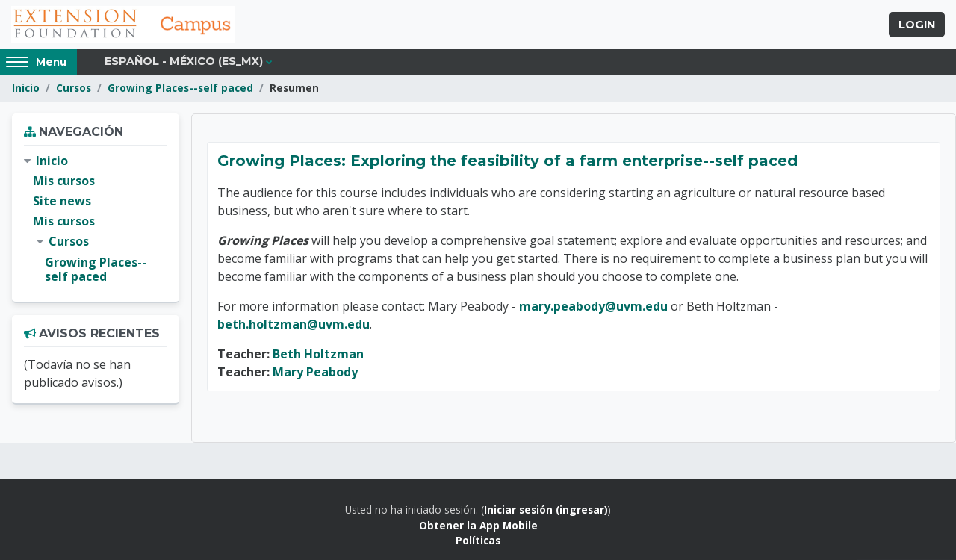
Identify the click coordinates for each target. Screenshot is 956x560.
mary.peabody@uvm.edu (593, 306)
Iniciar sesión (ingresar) (546, 510)
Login (917, 25)
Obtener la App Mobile (478, 525)
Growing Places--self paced (180, 88)
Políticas (478, 540)
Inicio (26, 88)
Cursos (74, 88)
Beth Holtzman (318, 354)
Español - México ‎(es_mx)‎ (184, 61)
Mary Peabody (315, 372)
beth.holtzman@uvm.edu (294, 324)
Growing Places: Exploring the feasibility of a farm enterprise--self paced (508, 161)
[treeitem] (96, 219)
